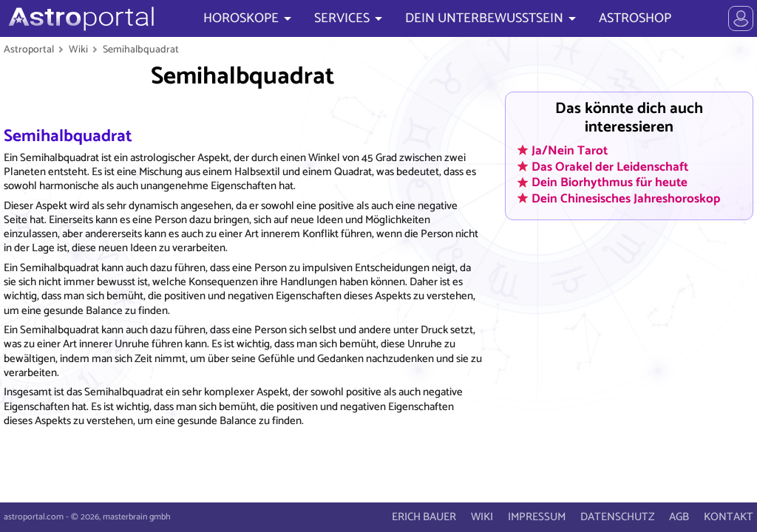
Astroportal (29, 50)
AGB (679, 517)
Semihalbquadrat (141, 50)
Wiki (78, 50)
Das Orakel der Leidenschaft (610, 166)
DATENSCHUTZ (617, 517)
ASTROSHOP (635, 18)
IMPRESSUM (537, 517)
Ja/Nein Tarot (570, 150)
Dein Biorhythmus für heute (610, 183)
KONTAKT (729, 517)
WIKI (482, 517)
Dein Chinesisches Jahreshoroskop (626, 198)
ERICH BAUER (424, 517)
